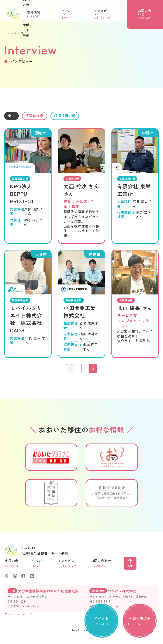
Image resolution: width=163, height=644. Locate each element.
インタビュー (114, 12)
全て (13, 116)
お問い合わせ (149, 12)
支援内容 (63, 12)
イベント (89, 12)
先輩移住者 (40, 116)
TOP (8, 33)
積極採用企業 (76, 116)
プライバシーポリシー (20, 615)
